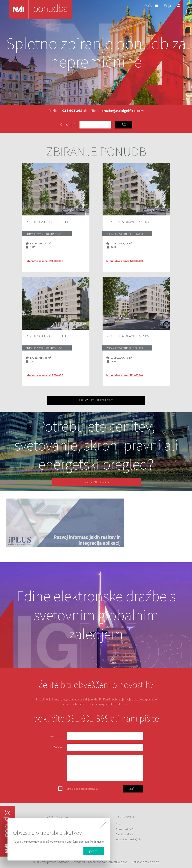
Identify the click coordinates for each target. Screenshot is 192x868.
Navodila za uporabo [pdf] (128, 839)
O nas (118, 824)
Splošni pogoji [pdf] (125, 829)
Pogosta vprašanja (124, 834)
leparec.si (153, 862)
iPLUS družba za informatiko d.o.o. (106, 862)
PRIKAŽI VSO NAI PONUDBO (96, 400)
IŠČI (124, 124)
